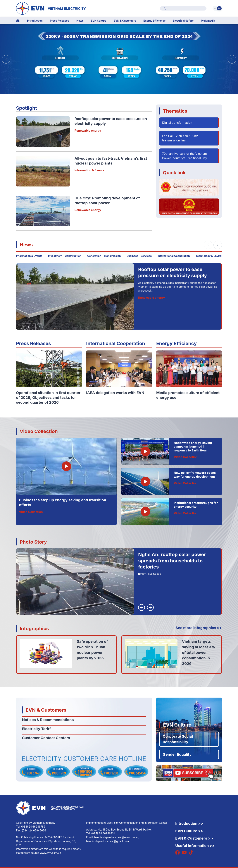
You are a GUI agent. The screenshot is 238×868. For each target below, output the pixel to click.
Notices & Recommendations (48, 720)
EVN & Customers (46, 710)
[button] (232, 59)
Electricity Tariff (36, 729)
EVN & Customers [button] (125, 21)
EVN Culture (177, 725)
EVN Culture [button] (99, 21)
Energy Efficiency (154, 21)
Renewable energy (88, 131)
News (26, 245)
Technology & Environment (213, 256)
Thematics (175, 111)
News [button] (80, 21)
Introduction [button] (35, 21)
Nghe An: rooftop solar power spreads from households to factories (172, 561)
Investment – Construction (65, 256)
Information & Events (89, 170)
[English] (62, 8)
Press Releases (60, 21)
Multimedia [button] (208, 21)
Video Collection (39, 431)
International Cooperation (174, 256)
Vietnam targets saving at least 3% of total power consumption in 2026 (198, 653)
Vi (215, 8)
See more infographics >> (199, 628)
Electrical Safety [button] (183, 21)
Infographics (34, 628)
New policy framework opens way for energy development (195, 475)
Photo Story (33, 542)
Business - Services (139, 256)
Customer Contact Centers (46, 738)
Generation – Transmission (104, 256)
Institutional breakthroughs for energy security (196, 505)
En (219, 8)
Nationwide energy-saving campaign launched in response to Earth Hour (193, 447)
